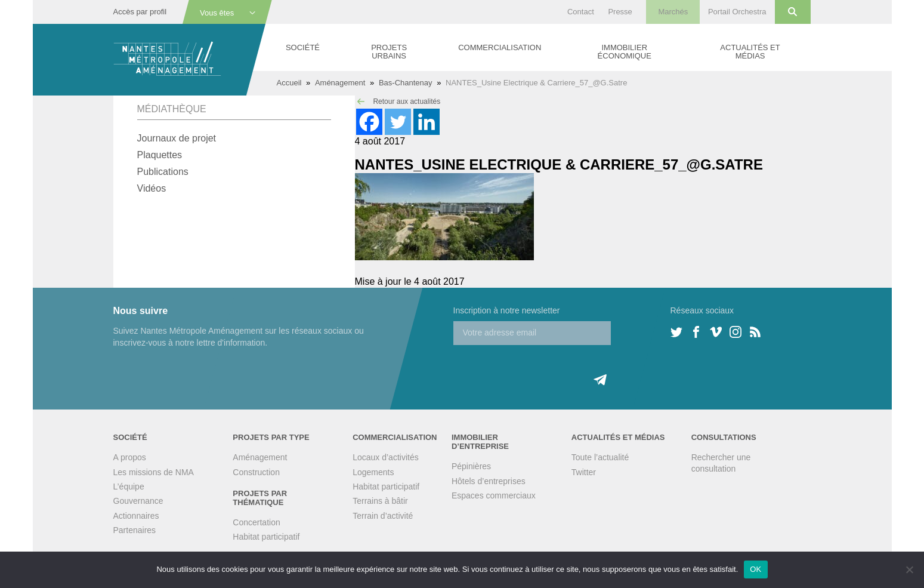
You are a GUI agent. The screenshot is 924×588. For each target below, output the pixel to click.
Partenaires (135, 530)
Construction (256, 472)
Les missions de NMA (154, 472)
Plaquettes (160, 155)
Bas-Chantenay (406, 83)
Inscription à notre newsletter (507, 310)
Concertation (256, 522)
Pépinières (471, 466)
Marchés (673, 12)
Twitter (584, 472)
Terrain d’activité (383, 516)
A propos (130, 457)
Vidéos (152, 188)
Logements (373, 472)
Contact (581, 12)
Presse (620, 12)
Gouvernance (138, 501)
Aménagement (340, 83)
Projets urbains (389, 52)
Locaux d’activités (386, 457)
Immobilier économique (625, 52)
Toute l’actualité (600, 457)
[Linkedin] (427, 122)
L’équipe (129, 487)
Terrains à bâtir (380, 501)
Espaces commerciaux (494, 495)
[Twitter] (398, 122)
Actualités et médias (750, 52)
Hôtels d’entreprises (489, 481)
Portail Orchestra (737, 12)
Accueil (289, 83)
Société (303, 47)
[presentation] (544, 368)
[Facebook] (369, 122)
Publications (163, 172)
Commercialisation (500, 47)
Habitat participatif (266, 537)
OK (755, 569)
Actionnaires (136, 516)
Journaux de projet (177, 138)
